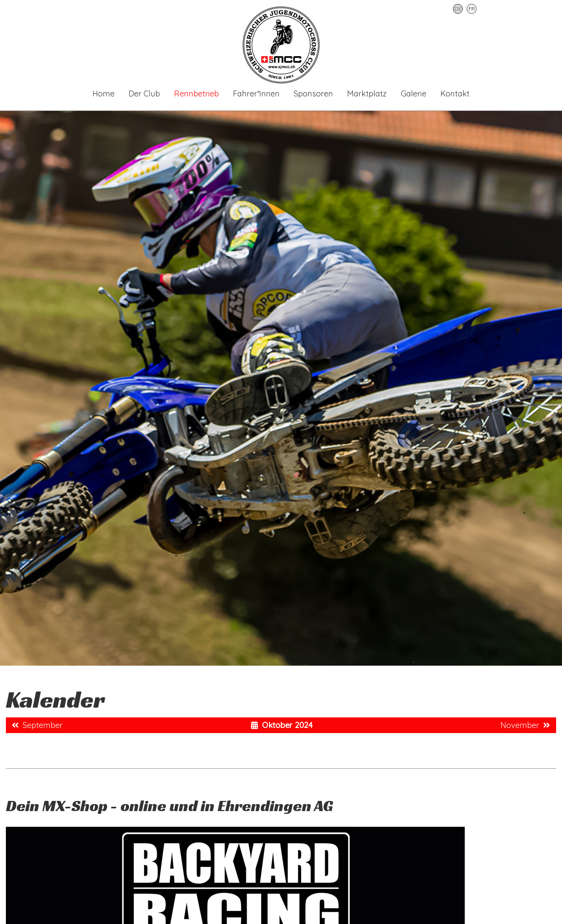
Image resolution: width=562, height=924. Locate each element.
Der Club (144, 93)
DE (458, 9)
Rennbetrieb (196, 93)
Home (104, 93)
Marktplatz (367, 93)
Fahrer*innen (256, 93)
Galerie (414, 93)
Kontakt (455, 93)
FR (472, 9)
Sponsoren (313, 93)
